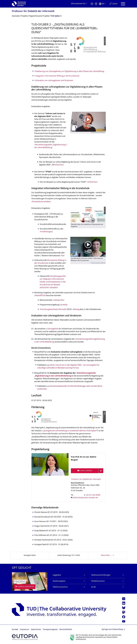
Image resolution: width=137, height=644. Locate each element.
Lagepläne (57, 575)
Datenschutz (36, 630)
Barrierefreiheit (66, 630)
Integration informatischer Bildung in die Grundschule (57, 76)
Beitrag (76, 309)
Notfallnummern (98, 581)
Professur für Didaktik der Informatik (33, 11)
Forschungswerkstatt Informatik (53, 309)
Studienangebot (59, 581)
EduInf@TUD (41, 296)
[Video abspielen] (88, 122)
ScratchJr (64, 305)
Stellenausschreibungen (101, 575)
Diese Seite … (106, 555)
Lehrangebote (53, 329)
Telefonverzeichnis (60, 587)
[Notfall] (92, 4)
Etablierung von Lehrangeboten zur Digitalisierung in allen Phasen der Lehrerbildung (70, 71)
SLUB (93, 587)
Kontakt (15, 630)
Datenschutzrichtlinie (98, 133)
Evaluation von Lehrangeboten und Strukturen (54, 81)
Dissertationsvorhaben (41, 202)
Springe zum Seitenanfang (112, 629)
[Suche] (113, 4)
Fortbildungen (46, 232)
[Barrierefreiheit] (96, 4)
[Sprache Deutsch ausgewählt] (102, 4)
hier (63, 256)
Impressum (25, 630)
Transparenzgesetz (50, 630)
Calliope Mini (59, 300)
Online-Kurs (59, 165)
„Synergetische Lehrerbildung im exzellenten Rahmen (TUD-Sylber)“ (70, 431)
